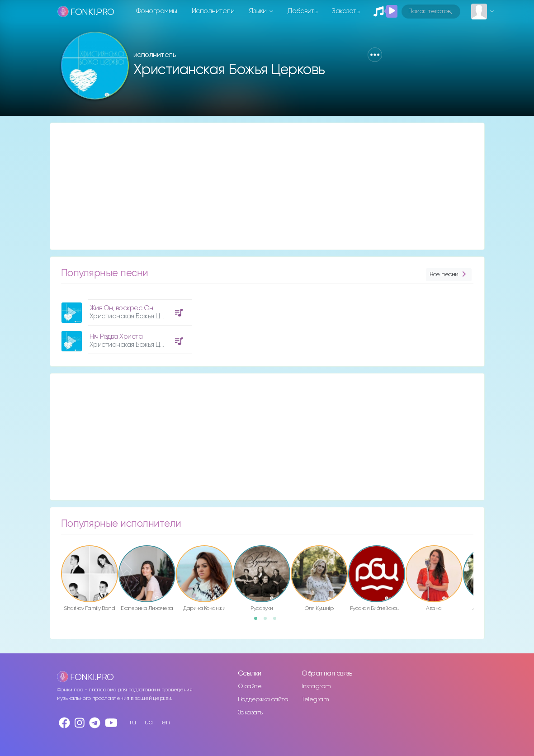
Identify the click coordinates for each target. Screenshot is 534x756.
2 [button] (268, 621)
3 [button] (278, 621)
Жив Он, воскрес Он (121, 308)
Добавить (302, 11)
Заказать (345, 11)
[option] (125, 323)
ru (133, 722)
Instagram (316, 686)
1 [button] (259, 621)
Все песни (449, 275)
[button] (375, 55)
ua (149, 722)
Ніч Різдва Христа (116, 337)
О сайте (250, 686)
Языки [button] (258, 11)
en (165, 722)
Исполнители (213, 11)
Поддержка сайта (263, 699)
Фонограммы (157, 11)
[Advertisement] (267, 186)
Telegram (315, 699)
